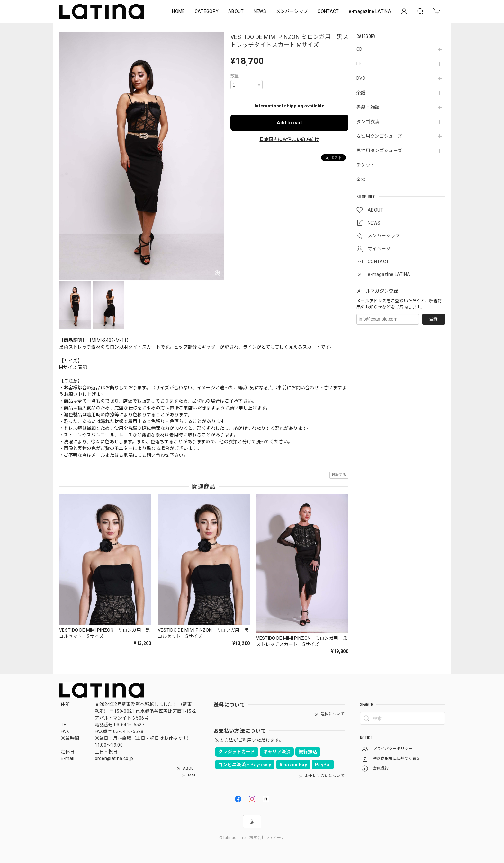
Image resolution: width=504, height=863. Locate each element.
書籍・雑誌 (368, 107)
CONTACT (328, 11)
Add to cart (289, 123)
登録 (434, 319)
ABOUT (236, 11)
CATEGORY (207, 11)
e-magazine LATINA (370, 11)
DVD (361, 78)
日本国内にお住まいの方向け (289, 139)
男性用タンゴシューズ (379, 151)
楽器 (361, 179)
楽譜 (361, 93)
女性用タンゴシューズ (379, 136)
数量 (235, 76)
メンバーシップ (292, 11)
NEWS (260, 11)
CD (360, 49)
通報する (339, 475)
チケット (366, 165)
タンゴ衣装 (368, 122)
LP (359, 64)
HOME (178, 11)
